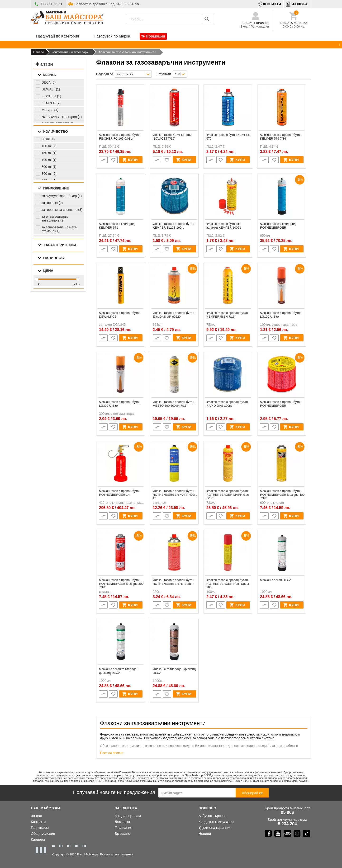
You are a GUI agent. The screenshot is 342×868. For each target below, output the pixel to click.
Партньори (40, 828)
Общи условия (43, 833)
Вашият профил (256, 23)
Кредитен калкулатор (216, 822)
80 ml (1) (48, 139)
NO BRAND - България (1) (62, 117)
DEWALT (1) (51, 89)
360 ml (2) (49, 174)
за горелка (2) (52, 203)
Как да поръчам (128, 816)
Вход (244, 26)
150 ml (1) (49, 153)
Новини (205, 833)
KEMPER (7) (51, 103)
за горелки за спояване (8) (62, 210)
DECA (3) (49, 82)
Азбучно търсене (213, 816)
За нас (36, 816)
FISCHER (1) (51, 96)
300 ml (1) (49, 167)
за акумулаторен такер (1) (62, 196)
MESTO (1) (50, 110)
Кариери (38, 839)
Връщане (122, 833)
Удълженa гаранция (215, 828)
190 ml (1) (49, 160)
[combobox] (133, 74)
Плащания (123, 828)
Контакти (38, 822)
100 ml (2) (49, 146)
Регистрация (260, 26)
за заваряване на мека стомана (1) (59, 229)
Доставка (122, 822)
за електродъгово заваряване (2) (55, 218)
